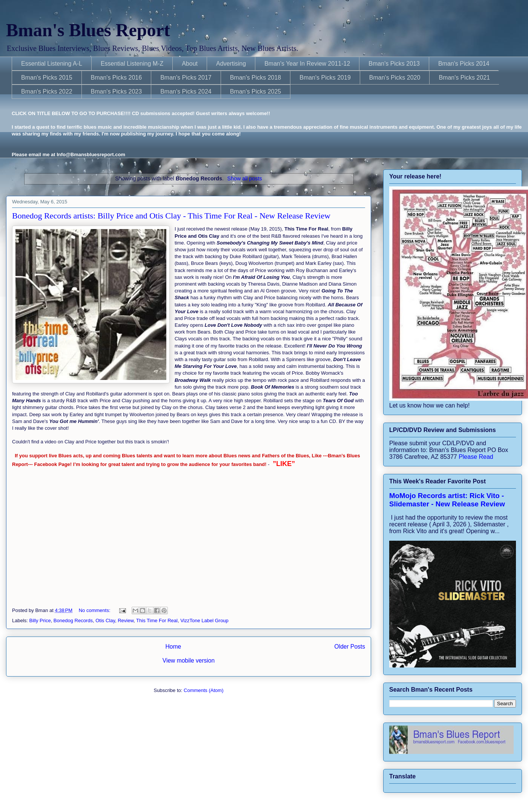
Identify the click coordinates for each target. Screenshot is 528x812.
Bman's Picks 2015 (47, 78)
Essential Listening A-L (52, 64)
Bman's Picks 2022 (47, 92)
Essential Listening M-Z (132, 64)
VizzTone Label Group (204, 621)
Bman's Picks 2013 (394, 64)
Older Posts (350, 647)
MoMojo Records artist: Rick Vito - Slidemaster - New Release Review (447, 500)
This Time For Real (157, 621)
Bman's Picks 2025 (256, 92)
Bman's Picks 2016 (117, 78)
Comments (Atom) (203, 690)
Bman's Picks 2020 (395, 78)
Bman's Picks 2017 (186, 78)
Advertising (231, 64)
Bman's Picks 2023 (117, 92)
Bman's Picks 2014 (464, 64)
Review (126, 621)
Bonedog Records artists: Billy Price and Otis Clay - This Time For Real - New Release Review (171, 216)
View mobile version (189, 661)
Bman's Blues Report (88, 30)
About (190, 64)
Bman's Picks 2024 (186, 92)
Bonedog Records (73, 621)
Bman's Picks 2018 (256, 78)
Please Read (476, 457)
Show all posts (245, 178)
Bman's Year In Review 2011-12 (307, 64)
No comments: (95, 610)
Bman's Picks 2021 (464, 78)
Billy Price (40, 621)
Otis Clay (105, 621)
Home (173, 647)
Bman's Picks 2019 (325, 78)
